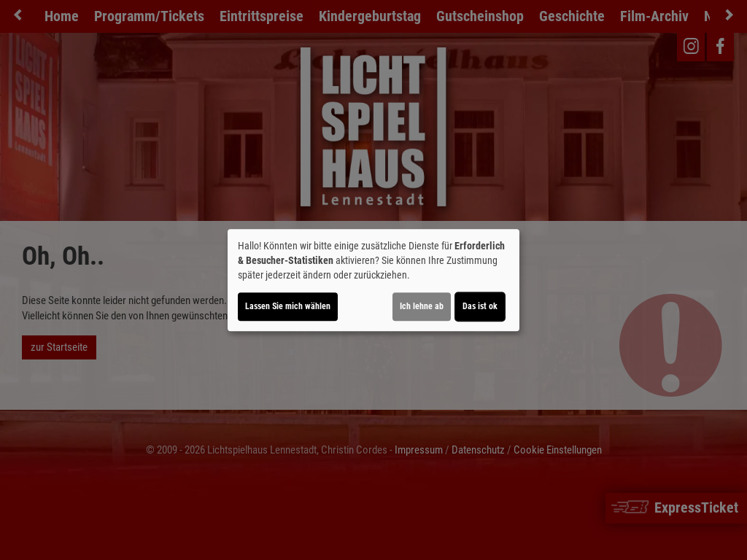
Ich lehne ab (422, 306)
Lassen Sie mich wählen (288, 306)
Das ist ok (480, 306)
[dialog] (373, 280)
